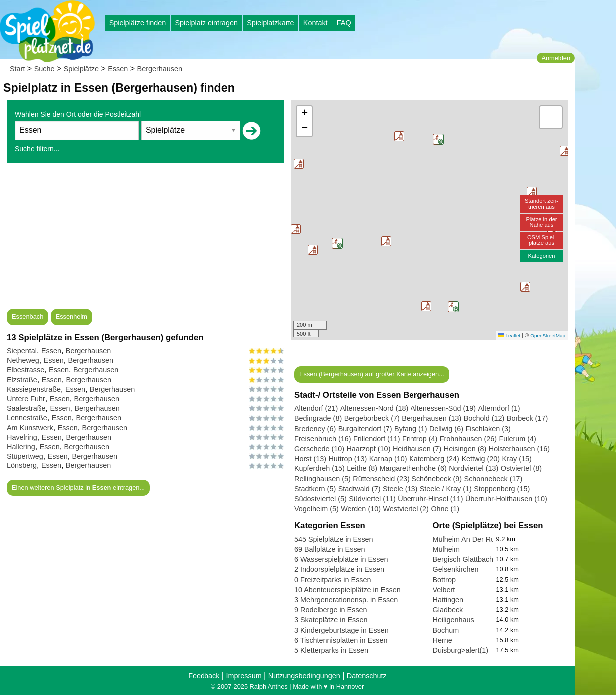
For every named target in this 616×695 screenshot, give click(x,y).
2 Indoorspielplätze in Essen (339, 569)
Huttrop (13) (347, 459)
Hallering (21, 447)
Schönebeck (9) (437, 479)
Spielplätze (81, 69)
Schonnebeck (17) (494, 479)
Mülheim (446, 549)
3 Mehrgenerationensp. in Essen (346, 600)
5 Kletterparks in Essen (331, 650)
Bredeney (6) (315, 429)
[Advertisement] (145, 239)
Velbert (444, 590)
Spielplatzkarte (270, 23)
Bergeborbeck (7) (372, 418)
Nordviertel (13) (474, 468)
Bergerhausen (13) (431, 418)
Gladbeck (448, 610)
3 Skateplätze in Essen (331, 620)
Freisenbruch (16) (323, 439)
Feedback (204, 676)
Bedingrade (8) (318, 418)
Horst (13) (310, 459)
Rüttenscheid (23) (381, 479)
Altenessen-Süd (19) (443, 408)
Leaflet (509, 336)
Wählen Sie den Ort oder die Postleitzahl (78, 114)
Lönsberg (22, 465)
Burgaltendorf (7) (365, 429)
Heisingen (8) (465, 449)
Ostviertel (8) (521, 468)
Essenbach (28, 317)
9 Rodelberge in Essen (331, 610)
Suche (45, 69)
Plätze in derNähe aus (541, 222)
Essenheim (72, 317)
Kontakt (315, 23)
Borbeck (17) (527, 418)
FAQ (344, 23)
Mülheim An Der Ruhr (467, 539)
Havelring (22, 437)
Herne (443, 640)
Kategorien (541, 256)
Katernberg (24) (434, 459)
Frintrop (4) (420, 439)
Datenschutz (367, 676)
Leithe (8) (362, 468)
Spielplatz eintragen (206, 23)
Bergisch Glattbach (463, 559)
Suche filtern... (37, 149)
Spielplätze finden (138, 23)
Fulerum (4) (518, 439)
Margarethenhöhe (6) (413, 468)
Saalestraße (26, 408)
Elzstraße (22, 380)
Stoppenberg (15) (502, 489)
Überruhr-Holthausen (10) (506, 499)
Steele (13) (400, 489)
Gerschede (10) (319, 449)
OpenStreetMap (548, 336)
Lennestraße (27, 418)
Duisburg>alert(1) (461, 650)
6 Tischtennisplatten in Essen (341, 640)
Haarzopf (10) (368, 449)
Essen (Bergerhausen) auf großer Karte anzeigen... (372, 374)
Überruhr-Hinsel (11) (430, 499)
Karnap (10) (388, 459)
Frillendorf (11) (377, 439)
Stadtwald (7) (359, 489)
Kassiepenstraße (34, 389)
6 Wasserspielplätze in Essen (341, 559)
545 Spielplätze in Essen (334, 539)
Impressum (244, 676)
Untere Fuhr (26, 399)
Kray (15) (517, 459)
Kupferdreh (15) (319, 468)
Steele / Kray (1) (446, 489)
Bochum (446, 630)
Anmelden (556, 58)
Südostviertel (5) (320, 499)
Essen (118, 69)
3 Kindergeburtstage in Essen (341, 630)
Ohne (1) (445, 509)
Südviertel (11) (372, 499)
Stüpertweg (25, 456)
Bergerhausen (160, 69)
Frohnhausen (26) (468, 439)
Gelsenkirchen (456, 569)
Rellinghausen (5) (322, 479)
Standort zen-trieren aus (541, 203)
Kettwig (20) (481, 459)
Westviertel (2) (406, 509)
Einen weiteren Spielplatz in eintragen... (78, 488)
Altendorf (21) (316, 408)
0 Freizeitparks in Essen (333, 580)
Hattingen (448, 600)
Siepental (22, 351)
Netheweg (23, 360)
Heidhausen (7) (417, 449)
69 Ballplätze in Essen (330, 549)
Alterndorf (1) (499, 408)
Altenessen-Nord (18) (374, 408)
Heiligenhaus (454, 620)
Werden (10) (361, 509)
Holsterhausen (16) (519, 449)
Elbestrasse (26, 370)
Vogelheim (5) (316, 509)
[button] (337, 243)
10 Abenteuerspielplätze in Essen (347, 590)
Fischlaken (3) (488, 429)
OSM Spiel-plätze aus (541, 240)
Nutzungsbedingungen (304, 676)
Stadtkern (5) (315, 489)
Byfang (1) (411, 429)
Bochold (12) (484, 418)
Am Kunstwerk (30, 428)
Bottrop (444, 580)
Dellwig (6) (446, 429)
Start (17, 69)
